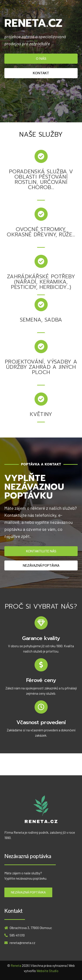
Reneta (16, 966)
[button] (41, 59)
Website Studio (47, 971)
